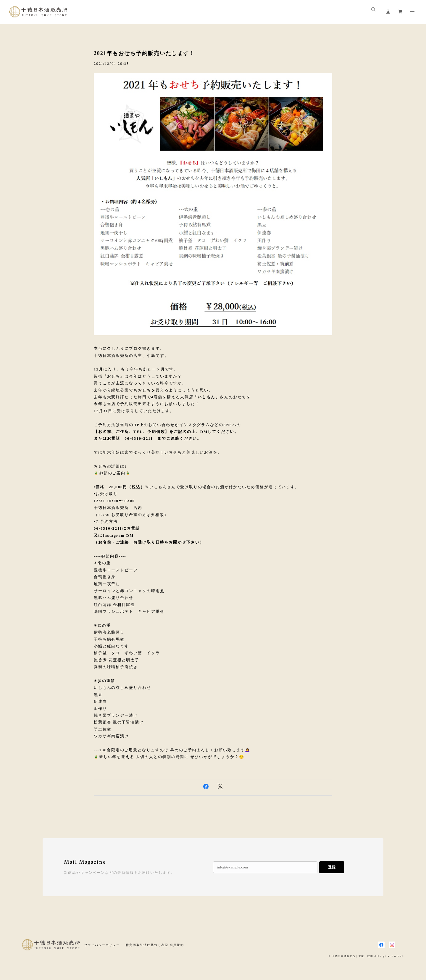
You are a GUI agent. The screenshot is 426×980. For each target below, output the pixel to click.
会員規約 (177, 945)
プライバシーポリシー (102, 945)
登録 (332, 867)
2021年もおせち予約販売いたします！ (144, 53)
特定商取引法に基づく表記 (147, 945)
